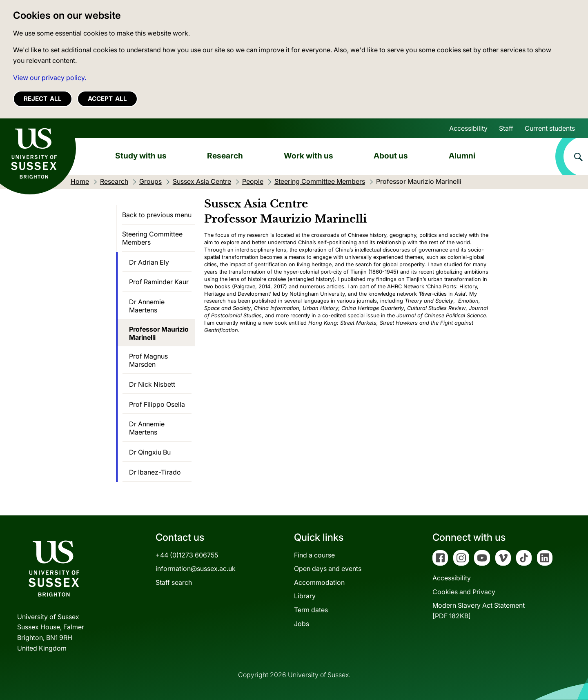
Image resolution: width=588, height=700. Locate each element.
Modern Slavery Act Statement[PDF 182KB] (479, 611)
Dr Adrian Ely (149, 262)
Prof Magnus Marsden (148, 360)
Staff (506, 128)
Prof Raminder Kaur (159, 282)
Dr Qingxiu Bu (150, 452)
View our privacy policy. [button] (50, 78)
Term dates (311, 610)
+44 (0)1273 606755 (187, 555)
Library (305, 596)
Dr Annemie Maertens (147, 306)
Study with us (141, 156)
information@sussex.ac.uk (196, 568)
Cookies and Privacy (464, 592)
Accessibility (468, 128)
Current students (550, 128)
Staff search (174, 582)
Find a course (314, 555)
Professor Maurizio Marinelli (159, 333)
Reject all (43, 99)
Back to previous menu (157, 215)
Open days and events (328, 568)
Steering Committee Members (152, 238)
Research (225, 156)
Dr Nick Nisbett (152, 384)
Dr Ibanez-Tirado (155, 472)
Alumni (462, 156)
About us (391, 156)
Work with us (308, 156)
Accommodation (319, 582)
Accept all (107, 99)
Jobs (302, 624)
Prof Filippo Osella (157, 404)
